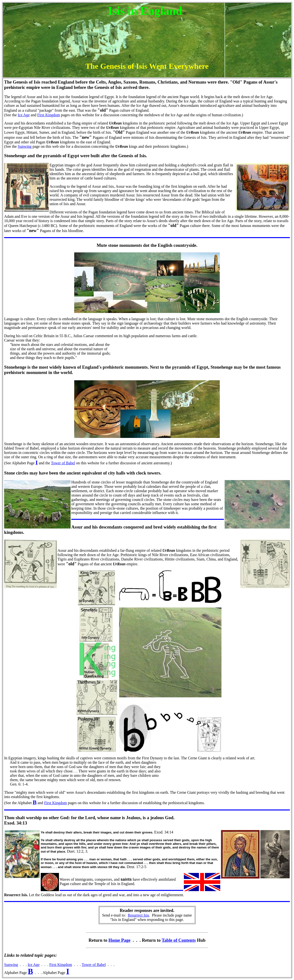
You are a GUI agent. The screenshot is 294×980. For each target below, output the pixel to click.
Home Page (119, 940)
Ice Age (24, 115)
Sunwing (25, 146)
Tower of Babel (63, 463)
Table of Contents (179, 940)
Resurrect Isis (139, 915)
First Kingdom (49, 115)
